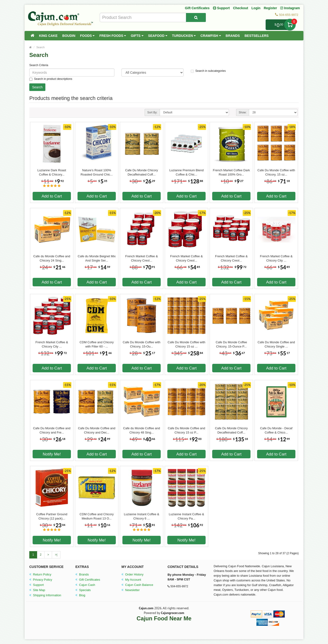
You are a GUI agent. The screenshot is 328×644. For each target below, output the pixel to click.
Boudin (69, 36)
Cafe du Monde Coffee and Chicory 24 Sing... (52, 258)
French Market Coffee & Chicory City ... (276, 258)
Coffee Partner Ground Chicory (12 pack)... (52, 516)
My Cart (290, 25)
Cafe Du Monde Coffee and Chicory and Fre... (52, 430)
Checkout (241, 8)
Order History (132, 574)
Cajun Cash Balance (137, 585)
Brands (233, 36)
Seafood (158, 36)
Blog (80, 595)
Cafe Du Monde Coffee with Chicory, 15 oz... (276, 172)
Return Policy (40, 574)
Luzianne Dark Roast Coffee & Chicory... (52, 172)
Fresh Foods (113, 36)
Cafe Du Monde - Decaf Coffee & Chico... (276, 430)
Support (37, 585)
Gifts (137, 36)
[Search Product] (196, 17)
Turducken (184, 36)
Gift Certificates (197, 8)
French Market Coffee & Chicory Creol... (142, 258)
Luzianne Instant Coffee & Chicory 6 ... (141, 516)
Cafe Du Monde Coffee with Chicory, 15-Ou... (141, 344)
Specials (83, 590)
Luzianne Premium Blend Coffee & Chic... (186, 172)
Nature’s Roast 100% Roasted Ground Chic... (97, 172)
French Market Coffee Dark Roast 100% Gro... (231, 172)
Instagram (290, 8)
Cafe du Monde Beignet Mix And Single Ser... (97, 258)
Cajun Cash (85, 585)
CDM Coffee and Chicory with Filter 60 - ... (97, 344)
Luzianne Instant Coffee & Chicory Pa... (186, 516)
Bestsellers (257, 36)
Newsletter (131, 590)
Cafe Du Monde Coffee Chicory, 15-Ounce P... (231, 344)
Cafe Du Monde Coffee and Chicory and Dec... (97, 430)
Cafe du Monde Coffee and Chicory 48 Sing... (142, 430)
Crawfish (211, 36)
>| (56, 555)
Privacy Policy (41, 580)
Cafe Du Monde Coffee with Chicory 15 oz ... (186, 344)
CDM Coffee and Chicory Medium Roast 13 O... (97, 516)
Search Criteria (39, 65)
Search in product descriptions (51, 79)
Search (41, 47)
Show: (243, 112)
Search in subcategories (208, 71)
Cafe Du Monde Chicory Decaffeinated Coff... (142, 172)
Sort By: (152, 112)
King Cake (48, 36)
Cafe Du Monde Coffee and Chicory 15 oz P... (186, 430)
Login (256, 8)
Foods (87, 36)
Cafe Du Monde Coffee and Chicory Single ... (276, 344)
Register (270, 8)
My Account (131, 580)
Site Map (37, 590)
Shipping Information (45, 595)
